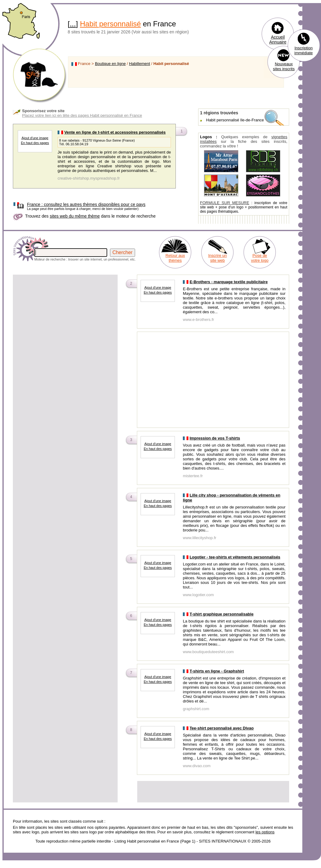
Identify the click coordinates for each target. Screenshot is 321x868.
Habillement (140, 64)
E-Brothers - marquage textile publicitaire (229, 282)
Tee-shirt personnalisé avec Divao (222, 728)
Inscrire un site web (218, 258)
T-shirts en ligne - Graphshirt (217, 671)
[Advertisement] (65, 318)
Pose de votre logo (260, 258)
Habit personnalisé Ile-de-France (235, 120)
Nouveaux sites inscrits (284, 66)
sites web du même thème (75, 216)
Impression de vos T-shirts (215, 438)
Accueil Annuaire (278, 40)
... (73, 24)
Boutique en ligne (110, 64)
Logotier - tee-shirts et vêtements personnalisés (235, 557)
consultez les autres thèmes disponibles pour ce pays (86, 204)
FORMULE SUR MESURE (225, 203)
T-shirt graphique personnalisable (222, 614)
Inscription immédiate (304, 50)
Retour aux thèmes (175, 258)
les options (265, 832)
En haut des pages (35, 143)
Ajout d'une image (35, 138)
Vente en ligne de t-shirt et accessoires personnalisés (115, 132)
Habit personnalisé (110, 24)
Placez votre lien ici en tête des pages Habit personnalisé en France (82, 115)
